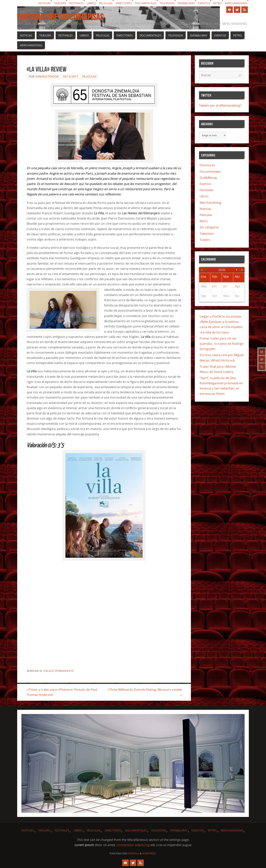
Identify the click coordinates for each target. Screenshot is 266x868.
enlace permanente (59, 671)
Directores (124, 3)
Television (167, 3)
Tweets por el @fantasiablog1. (221, 105)
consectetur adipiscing (133, 845)
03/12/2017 (71, 76)
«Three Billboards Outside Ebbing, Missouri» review (144, 692)
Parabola (133, 853)
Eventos (204, 3)
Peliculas (106, 3)
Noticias (45, 3)
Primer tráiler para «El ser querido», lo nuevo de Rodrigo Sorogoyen (222, 344)
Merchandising (236, 3)
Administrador (47, 76)
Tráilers (60, 3)
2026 (222, 270)
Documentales (146, 3)
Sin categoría (209, 227)
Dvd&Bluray (186, 3)
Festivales (76, 3)
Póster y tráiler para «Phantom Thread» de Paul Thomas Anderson (62, 692)
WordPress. (149, 853)
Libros (91, 3)
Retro (217, 3)
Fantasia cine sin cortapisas (60, 17)
